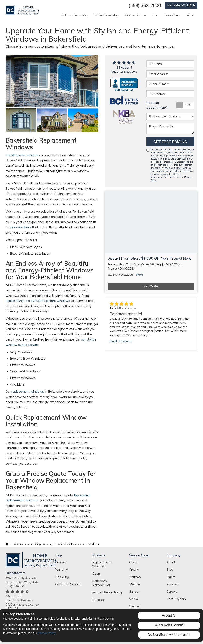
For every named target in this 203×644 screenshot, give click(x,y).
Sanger (134, 592)
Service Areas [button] (173, 15)
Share (140, 275)
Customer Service (68, 584)
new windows (20, 227)
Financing (62, 577)
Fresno (134, 570)
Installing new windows (23, 155)
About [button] (191, 15)
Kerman (135, 577)
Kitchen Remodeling (107, 592)
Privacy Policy (47, 633)
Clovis (133, 562)
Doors (96, 574)
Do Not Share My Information (169, 635)
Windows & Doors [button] (136, 15)
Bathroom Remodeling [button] (75, 15)
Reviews (172, 584)
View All (135, 606)
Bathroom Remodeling (101, 583)
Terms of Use (173, 177)
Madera (135, 584)
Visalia (134, 599)
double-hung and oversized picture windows (38, 301)
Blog (170, 570)
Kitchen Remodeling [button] (106, 15)
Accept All (169, 615)
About (171, 562)
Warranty (61, 570)
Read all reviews (121, 341)
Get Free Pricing (170, 142)
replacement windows (27, 391)
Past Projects (176, 599)
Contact (61, 562)
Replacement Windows (102, 564)
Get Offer (151, 286)
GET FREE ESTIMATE (181, 5)
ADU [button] (155, 15)
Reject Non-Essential (169, 625)
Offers (171, 577)
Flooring (98, 600)
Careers (172, 592)
